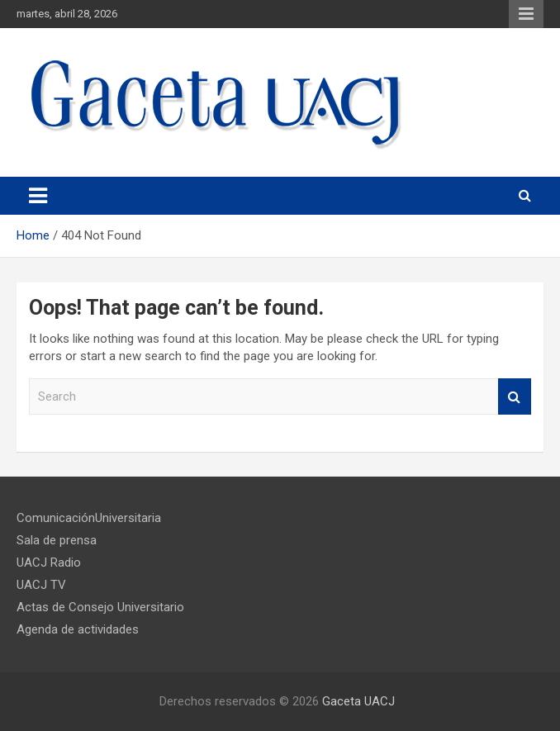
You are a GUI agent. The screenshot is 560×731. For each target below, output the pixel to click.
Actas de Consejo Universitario (100, 607)
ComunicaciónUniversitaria (89, 518)
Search (515, 397)
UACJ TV (41, 585)
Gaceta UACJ (358, 701)
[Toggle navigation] (38, 196)
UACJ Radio (49, 562)
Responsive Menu (526, 14)
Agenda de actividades (78, 629)
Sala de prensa (57, 540)
